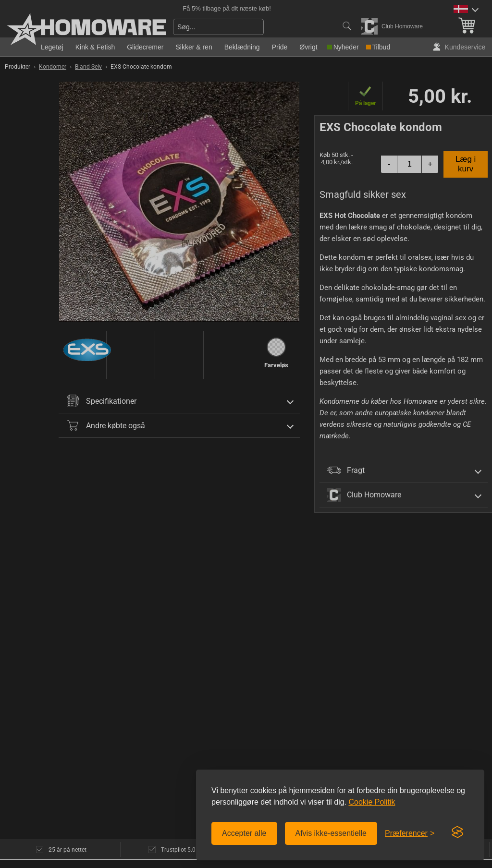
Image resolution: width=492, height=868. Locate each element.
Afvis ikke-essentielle (331, 833)
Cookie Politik (372, 802)
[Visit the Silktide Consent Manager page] (457, 832)
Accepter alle (244, 833)
